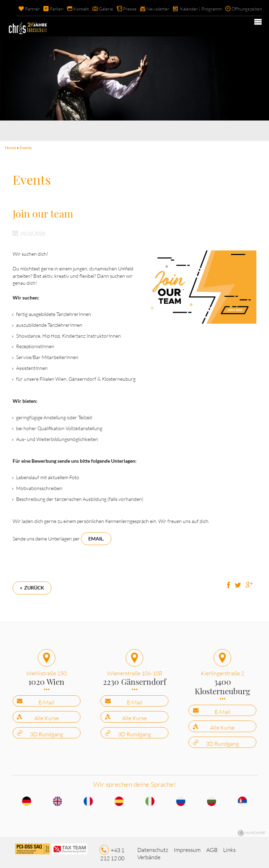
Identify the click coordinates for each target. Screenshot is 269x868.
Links (229, 847)
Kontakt (81, 9)
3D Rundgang (47, 732)
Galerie (106, 9)
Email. (96, 536)
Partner (32, 9)
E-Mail (46, 700)
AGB (212, 847)
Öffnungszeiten (247, 9)
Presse (130, 9)
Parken (57, 9)
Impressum (187, 847)
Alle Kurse (47, 716)
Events (26, 148)
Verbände (149, 855)
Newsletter (158, 9)
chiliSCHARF (255, 830)
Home (11, 148)
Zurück (34, 585)
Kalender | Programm (201, 9)
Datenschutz (153, 847)
